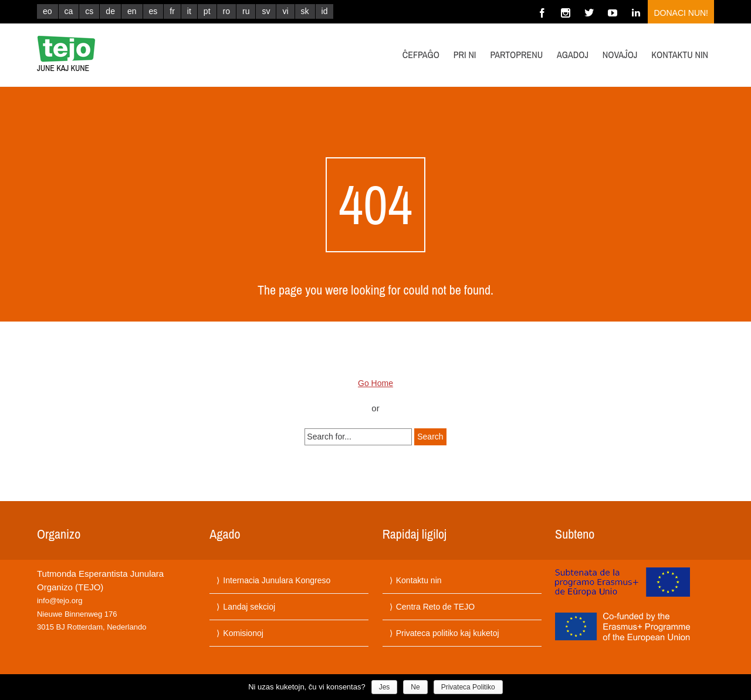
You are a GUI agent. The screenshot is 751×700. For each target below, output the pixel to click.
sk (305, 11)
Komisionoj (243, 633)
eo (48, 11)
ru (246, 11)
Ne (415, 687)
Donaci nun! (681, 13)
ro (226, 11)
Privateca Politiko (468, 687)
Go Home (375, 383)
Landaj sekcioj (249, 607)
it (189, 11)
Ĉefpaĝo (421, 55)
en (132, 11)
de (110, 11)
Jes (385, 687)
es (153, 11)
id (325, 11)
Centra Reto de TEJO (435, 607)
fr (172, 11)
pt (207, 11)
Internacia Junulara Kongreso (277, 580)
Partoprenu (516, 55)
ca (69, 11)
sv (266, 11)
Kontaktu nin (680, 55)
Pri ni (465, 55)
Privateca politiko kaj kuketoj (448, 633)
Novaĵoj (620, 55)
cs (89, 11)
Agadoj (573, 55)
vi (285, 11)
